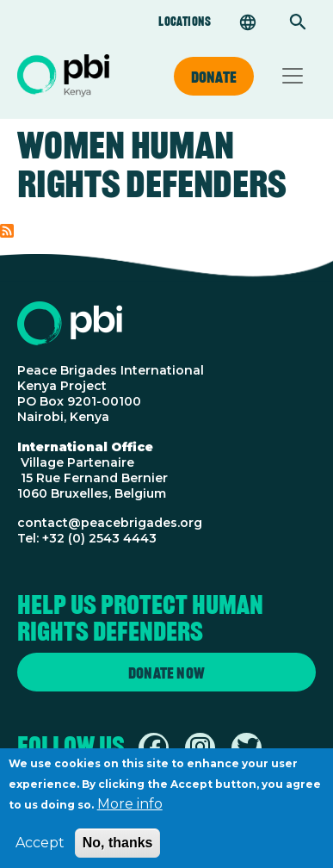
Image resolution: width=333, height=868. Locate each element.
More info (130, 811)
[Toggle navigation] (293, 76)
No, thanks (118, 849)
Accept (40, 849)
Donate (214, 77)
